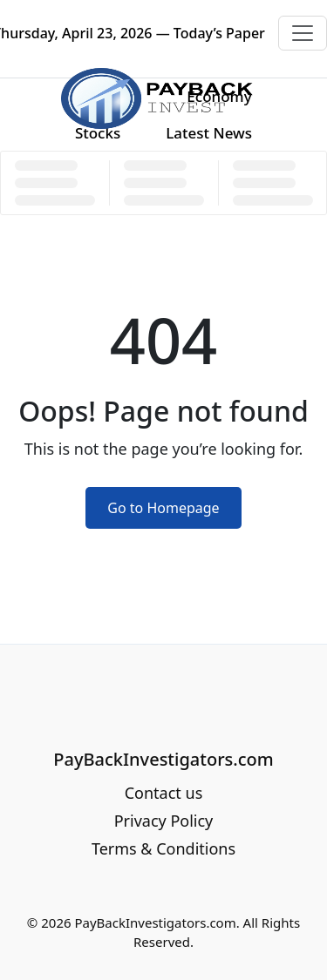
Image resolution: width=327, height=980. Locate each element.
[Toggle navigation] (303, 33)
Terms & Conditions (163, 848)
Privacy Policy (164, 821)
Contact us (164, 793)
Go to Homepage (163, 508)
